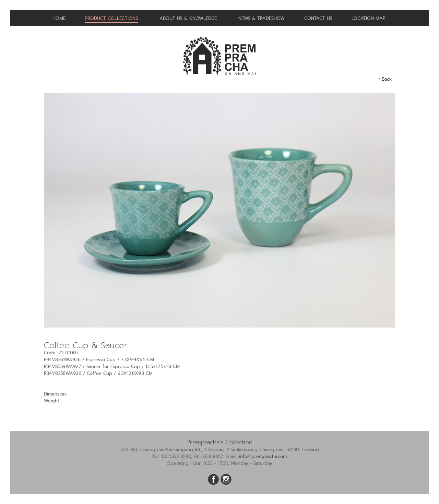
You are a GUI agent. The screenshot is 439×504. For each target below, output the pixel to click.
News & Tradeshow (262, 18)
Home (59, 18)
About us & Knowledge (188, 18)
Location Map (369, 18)
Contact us (318, 18)
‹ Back (385, 79)
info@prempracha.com (263, 456)
